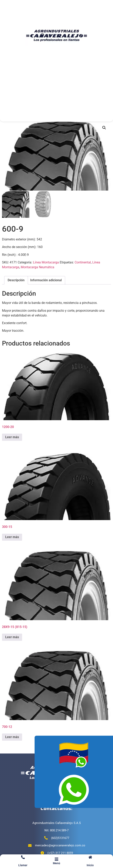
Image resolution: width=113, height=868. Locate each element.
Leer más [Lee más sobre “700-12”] (12, 737)
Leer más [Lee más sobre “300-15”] (12, 537)
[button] (104, 128)
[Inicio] (90, 857)
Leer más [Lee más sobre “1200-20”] (12, 437)
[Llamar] (23, 857)
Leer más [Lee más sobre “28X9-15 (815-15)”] (12, 637)
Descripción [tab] (16, 280)
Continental (83, 262)
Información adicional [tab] (46, 280)
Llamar (23, 865)
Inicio (90, 865)
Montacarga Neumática (37, 267)
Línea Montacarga (46, 262)
